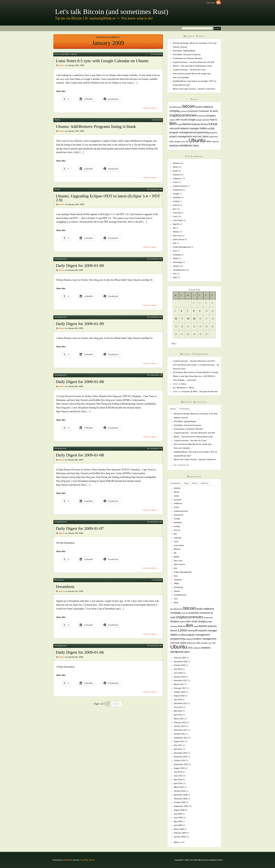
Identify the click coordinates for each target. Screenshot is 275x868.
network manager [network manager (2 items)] (190, 128)
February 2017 (180, 688)
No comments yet (155, 189)
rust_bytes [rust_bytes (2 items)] (203, 136)
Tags (186, 483)
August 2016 (179, 696)
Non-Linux (177, 236)
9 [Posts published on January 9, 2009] (200, 311)
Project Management (182, 247)
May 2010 (178, 780)
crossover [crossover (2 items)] (193, 111)
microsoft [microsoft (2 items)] (174, 128)
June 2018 (178, 673)
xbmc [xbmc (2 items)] (196, 146)
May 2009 (178, 821)
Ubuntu (74, 54)
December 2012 (181, 703)
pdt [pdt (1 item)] (208, 129)
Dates (195, 483)
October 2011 (180, 734)
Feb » (174, 344)
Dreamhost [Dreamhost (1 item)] (202, 116)
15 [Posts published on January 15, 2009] (194, 319)
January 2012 (180, 726)
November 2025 (181, 662)
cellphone (177, 178)
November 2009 (181, 799)
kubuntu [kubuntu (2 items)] (196, 124)
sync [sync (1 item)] (183, 142)
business (177, 175)
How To (176, 205)
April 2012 (178, 715)
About (184, 384)
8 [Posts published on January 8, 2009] (194, 311)
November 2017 (181, 680)
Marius (62, 65)
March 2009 (179, 829)
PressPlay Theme (87, 860)
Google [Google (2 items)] (191, 120)
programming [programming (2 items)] (201, 132)
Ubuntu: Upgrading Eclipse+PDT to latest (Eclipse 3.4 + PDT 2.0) (108, 198)
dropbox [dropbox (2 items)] (211, 116)
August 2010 (179, 768)
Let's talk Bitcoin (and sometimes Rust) (112, 12)
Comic (176, 182)
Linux (56, 54)
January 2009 (180, 837)
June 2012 (178, 707)
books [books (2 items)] (199, 107)
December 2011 (181, 730)
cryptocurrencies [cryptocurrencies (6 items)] (183, 115)
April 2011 (178, 749)
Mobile (176, 232)
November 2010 (181, 757)
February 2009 (180, 833)
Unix (175, 274)
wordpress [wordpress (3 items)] (186, 145)
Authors (204, 483)
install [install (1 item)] (180, 124)
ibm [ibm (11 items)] (173, 123)
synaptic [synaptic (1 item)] (177, 142)
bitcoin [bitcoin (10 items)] (189, 106)
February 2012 (180, 722)
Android (176, 163)
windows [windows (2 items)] (174, 146)
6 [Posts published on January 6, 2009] (182, 311)
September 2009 (181, 806)
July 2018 (178, 669)
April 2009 (178, 825)
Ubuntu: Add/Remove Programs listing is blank (96, 126)
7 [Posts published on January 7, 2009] (188, 311)
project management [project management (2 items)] (181, 136)
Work (175, 277)
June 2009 (178, 818)
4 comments (157, 120)
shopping (177, 255)
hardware (177, 197)
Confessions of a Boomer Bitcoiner (188, 58)
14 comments (156, 54)
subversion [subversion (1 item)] (214, 137)
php (175, 243)
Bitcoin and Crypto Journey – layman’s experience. (194, 89)
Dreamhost (59, 580)
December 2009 (181, 795)
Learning (177, 213)
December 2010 (181, 753)
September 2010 (181, 764)
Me (174, 228)
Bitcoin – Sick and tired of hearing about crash (192, 66)
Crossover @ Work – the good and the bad (199, 391)
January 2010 (180, 791)
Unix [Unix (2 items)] (208, 141)
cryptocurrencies (180, 186)
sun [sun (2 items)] (171, 141)
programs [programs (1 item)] (213, 133)
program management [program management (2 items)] (182, 132)
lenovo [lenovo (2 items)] (204, 124)
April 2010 (178, 783)
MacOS (176, 224)
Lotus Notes (65, 54)
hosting (176, 201)
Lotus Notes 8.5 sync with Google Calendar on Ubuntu (102, 61)
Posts (173, 409)
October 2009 (180, 802)
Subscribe (214, 3)
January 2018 (180, 677)
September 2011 (181, 738)
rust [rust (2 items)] (194, 136)
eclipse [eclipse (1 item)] (172, 120)
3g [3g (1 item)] (170, 107)
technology (178, 262)
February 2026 (180, 658)
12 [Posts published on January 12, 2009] (176, 319)
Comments (184, 409)
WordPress (68, 860)
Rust (175, 251)
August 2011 (179, 741)
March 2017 (179, 684)
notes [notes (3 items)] (203, 128)
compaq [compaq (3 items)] (175, 111)
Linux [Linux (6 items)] (213, 124)
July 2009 (178, 814)
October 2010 (180, 760)
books (175, 171)
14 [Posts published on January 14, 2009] (188, 319)
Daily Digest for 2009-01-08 (80, 382)
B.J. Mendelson (180, 388)
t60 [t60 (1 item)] (187, 142)
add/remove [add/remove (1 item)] (177, 107)
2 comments (157, 580)
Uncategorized (60, 259)
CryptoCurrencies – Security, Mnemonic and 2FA (194, 62)
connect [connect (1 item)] (183, 111)
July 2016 (178, 700)
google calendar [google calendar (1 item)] (203, 120)
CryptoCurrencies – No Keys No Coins (189, 70)
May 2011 (178, 745)
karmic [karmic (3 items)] (187, 124)
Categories (175, 483)
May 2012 (178, 711)
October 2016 (180, 692)
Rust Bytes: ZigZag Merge (184, 51)
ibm (175, 209)
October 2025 (180, 665)
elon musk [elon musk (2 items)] (181, 120)
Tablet (175, 258)
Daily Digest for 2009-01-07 (80, 528)
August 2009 (179, 810)
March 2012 (179, 719)
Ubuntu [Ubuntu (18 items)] (197, 140)
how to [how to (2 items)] (214, 120)
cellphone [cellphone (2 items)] (208, 107)
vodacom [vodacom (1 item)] (215, 142)
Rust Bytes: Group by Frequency (187, 54)
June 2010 (178, 776)
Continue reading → (150, 108)
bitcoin (176, 167)
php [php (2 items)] (212, 128)
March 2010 (179, 787)
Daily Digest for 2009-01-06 (80, 652)
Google (176, 194)
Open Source (179, 239)
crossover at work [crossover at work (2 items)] (208, 111)
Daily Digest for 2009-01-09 (80, 266)
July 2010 (178, 772)
